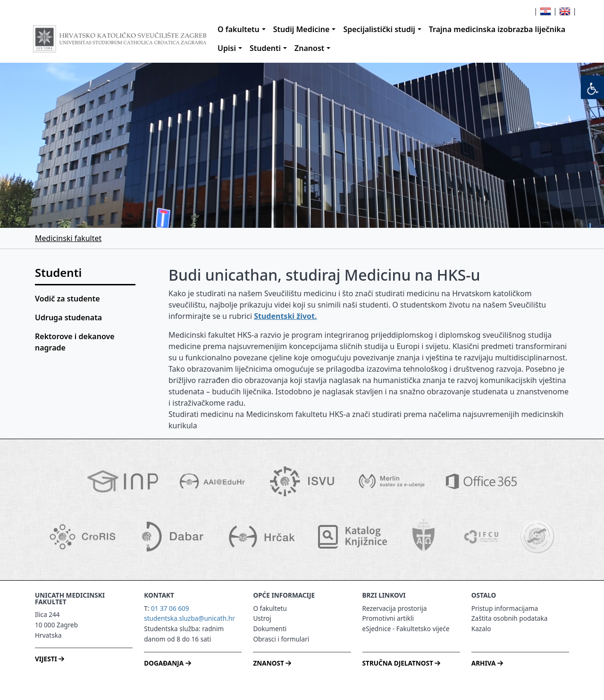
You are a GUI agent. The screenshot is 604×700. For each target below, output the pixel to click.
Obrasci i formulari (281, 639)
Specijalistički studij (379, 29)
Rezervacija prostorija (395, 608)
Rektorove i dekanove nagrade (75, 342)
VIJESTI (50, 659)
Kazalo (481, 629)
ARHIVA (487, 663)
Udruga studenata (68, 317)
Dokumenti (270, 629)
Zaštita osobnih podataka (510, 618)
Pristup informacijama (505, 608)
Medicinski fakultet (68, 238)
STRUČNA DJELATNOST (402, 663)
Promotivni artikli (388, 618)
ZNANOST (272, 663)
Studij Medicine (302, 29)
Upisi (227, 48)
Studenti (265, 48)
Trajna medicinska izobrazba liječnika (497, 29)
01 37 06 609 (170, 608)
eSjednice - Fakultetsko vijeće (406, 629)
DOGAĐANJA (167, 663)
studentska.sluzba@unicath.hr (189, 618)
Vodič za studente (67, 299)
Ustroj (262, 618)
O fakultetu (239, 29)
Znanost (309, 48)
